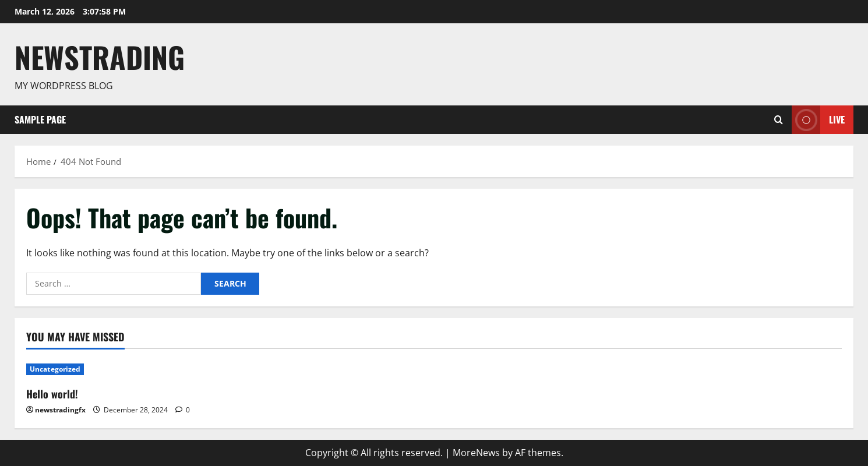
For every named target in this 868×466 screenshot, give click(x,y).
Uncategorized (55, 369)
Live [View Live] (818, 120)
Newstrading (100, 57)
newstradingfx (60, 410)
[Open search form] (779, 119)
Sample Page (40, 119)
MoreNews (476, 453)
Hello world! (52, 394)
